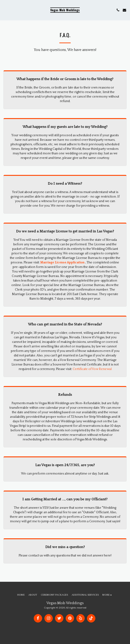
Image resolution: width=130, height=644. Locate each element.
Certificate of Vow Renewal (92, 369)
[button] (5, 10)
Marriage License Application (62, 262)
